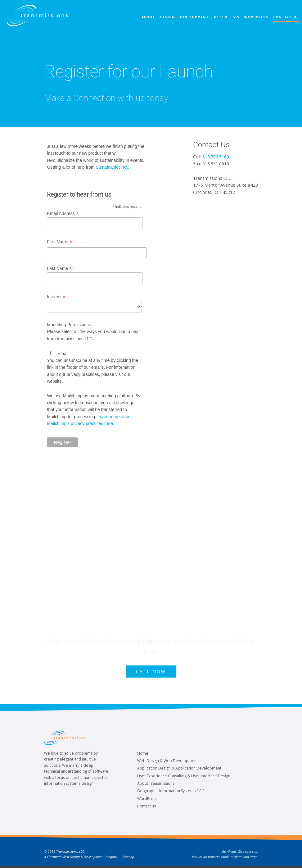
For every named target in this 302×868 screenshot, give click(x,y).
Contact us (146, 808)
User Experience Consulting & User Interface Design (184, 778)
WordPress (253, 23)
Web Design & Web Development (167, 763)
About (145, 23)
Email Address (63, 214)
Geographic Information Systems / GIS (171, 793)
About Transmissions (156, 786)
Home (143, 755)
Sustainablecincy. (113, 167)
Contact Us (283, 23)
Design (165, 23)
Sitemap (128, 859)
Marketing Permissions (69, 325)
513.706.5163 (216, 157)
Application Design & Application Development (179, 770)
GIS (233, 23)
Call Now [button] (151, 673)
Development (191, 23)
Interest (56, 297)
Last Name (59, 269)
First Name (59, 242)
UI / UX (218, 23)
